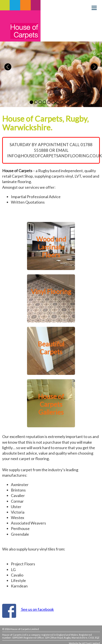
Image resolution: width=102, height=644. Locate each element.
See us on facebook (37, 609)
